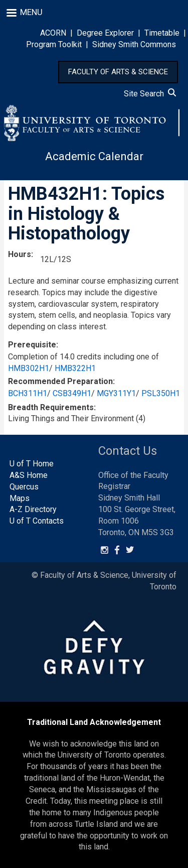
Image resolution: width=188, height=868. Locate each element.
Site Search (150, 94)
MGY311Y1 (116, 393)
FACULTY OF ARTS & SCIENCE (118, 72)
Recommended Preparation (60, 381)
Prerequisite (32, 345)
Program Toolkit (54, 44)
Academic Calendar (94, 156)
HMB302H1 (29, 368)
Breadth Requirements (51, 407)
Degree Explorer (105, 33)
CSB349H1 (72, 393)
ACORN (53, 33)
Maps (20, 498)
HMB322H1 (75, 368)
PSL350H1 (161, 393)
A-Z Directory (33, 509)
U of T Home (32, 464)
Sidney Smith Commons (134, 44)
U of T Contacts (37, 521)
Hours (20, 254)
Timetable (162, 33)
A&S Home (29, 475)
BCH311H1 (28, 393)
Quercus (24, 487)
